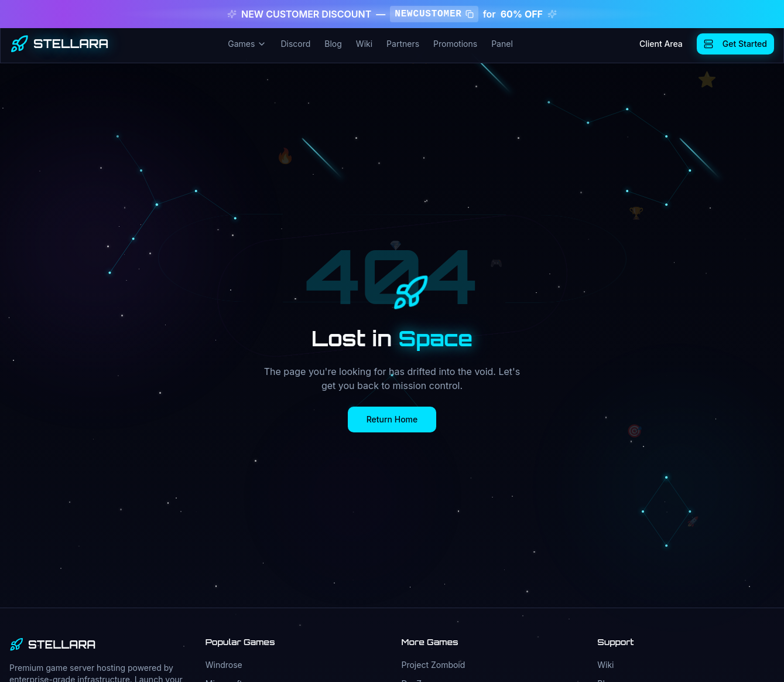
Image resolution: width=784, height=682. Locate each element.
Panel (502, 44)
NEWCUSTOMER (434, 14)
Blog (333, 44)
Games (247, 44)
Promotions (455, 44)
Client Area (661, 44)
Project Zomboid (434, 665)
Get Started (735, 44)
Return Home (392, 419)
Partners (403, 44)
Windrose (224, 665)
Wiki (364, 44)
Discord (295, 44)
